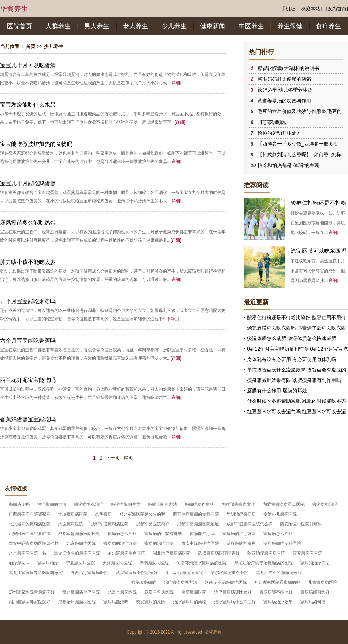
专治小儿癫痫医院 (280, 514)
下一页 (113, 458)
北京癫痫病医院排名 (27, 553)
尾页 (128, 458)
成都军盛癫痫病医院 (110, 524)
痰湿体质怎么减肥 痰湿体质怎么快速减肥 (292, 338)
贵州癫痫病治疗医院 (81, 592)
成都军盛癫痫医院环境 (79, 534)
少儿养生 (174, 26)
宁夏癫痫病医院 (80, 563)
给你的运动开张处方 (279, 133)
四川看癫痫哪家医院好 (30, 602)
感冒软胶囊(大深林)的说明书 (288, 68)
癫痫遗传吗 (19, 504)
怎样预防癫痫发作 (238, 504)
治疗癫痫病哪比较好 (233, 592)
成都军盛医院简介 (153, 524)
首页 (31, 46)
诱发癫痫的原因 (151, 602)
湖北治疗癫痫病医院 (172, 553)
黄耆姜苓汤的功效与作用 (284, 101)
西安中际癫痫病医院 (200, 543)
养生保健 (290, 26)
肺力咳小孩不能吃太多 (28, 262)
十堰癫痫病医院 (73, 514)
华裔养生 (14, 9)
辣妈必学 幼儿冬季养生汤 (285, 90)
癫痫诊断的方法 (163, 504)
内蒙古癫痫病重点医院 (284, 504)
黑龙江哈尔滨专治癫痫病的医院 (263, 563)
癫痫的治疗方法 (315, 563)
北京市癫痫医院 (122, 592)
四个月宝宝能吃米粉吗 (28, 301)
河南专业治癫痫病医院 (226, 582)
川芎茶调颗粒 (272, 122)
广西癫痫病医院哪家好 (30, 514)
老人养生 (135, 26)
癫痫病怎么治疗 (89, 504)
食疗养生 (329, 26)
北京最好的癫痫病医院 (30, 524)
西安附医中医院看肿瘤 (30, 534)
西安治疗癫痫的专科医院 (196, 514)
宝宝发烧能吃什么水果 (28, 105)
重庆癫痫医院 (194, 592)
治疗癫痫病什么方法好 (235, 602)
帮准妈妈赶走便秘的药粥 (284, 79)
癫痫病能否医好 (315, 592)
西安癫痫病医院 (307, 553)
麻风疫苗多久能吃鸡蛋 (28, 223)
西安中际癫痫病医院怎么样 (34, 543)
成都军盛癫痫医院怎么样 (250, 524)
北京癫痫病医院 (81, 543)
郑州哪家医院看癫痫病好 (277, 582)
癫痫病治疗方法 (159, 543)
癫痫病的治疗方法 (239, 534)
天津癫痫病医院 (117, 563)
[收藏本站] (311, 9)
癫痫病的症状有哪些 (163, 534)
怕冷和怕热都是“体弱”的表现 (288, 165)
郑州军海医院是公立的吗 (142, 514)
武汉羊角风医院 (159, 592)
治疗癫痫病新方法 (181, 582)
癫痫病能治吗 (325, 504)
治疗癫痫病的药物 (190, 602)
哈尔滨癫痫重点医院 (126, 553)
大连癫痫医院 (71, 524)
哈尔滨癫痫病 (144, 582)
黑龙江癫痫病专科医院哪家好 (36, 573)
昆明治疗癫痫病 (241, 514)
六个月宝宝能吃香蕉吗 (28, 341)
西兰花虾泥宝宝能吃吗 (28, 380)
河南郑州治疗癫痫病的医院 (201, 563)
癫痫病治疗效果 (278, 602)
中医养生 (251, 26)
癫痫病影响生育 (126, 504)
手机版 (288, 9)
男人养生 (97, 26)
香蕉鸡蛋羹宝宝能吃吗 (28, 419)
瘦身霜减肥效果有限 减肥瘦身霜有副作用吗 (294, 380)
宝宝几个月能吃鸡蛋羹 (28, 183)
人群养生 (58, 26)
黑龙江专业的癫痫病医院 (77, 553)
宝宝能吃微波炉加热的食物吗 (36, 144)
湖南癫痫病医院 (154, 563)
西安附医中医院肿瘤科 (301, 524)
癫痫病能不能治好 (276, 592)
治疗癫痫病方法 (52, 504)
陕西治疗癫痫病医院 (266, 553)
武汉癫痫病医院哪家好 (219, 553)
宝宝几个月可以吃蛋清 (28, 65)
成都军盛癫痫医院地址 (198, 524)
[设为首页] (337, 9)
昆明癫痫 (103, 514)
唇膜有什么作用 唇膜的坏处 (277, 391)
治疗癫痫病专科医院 (282, 543)
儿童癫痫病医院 (323, 582)
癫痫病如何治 (313, 602)
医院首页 (19, 26)
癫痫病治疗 (48, 563)
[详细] (176, 83)
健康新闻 (213, 26)
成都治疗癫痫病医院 (77, 602)
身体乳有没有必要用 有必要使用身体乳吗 (292, 359)
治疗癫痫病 (19, 563)
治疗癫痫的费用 (241, 543)
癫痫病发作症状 (199, 504)
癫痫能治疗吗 (202, 534)
